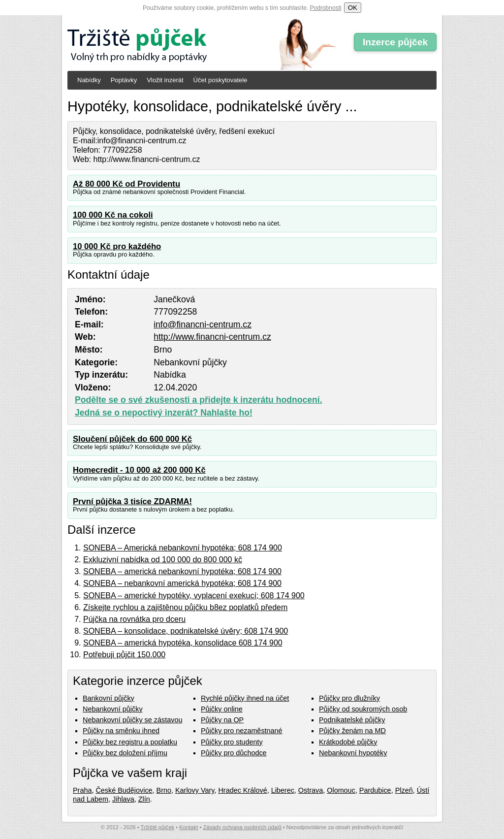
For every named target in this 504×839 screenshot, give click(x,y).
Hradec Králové (242, 790)
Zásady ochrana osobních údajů (242, 827)
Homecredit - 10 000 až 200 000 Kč (139, 470)
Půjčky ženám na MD (352, 731)
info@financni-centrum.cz (203, 324)
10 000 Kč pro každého (117, 246)
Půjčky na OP (222, 720)
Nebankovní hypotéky (353, 753)
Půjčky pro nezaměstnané (242, 731)
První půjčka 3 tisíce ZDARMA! (132, 501)
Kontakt (189, 827)
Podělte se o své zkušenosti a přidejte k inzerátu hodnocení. (199, 400)
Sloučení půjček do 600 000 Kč (132, 439)
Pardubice (375, 790)
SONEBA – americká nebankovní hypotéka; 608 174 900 (182, 571)
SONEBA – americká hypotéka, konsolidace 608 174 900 (183, 643)
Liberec (283, 790)
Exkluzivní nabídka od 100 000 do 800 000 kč (163, 560)
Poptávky (124, 80)
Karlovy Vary (195, 790)
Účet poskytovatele (220, 80)
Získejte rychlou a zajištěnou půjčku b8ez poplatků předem (185, 607)
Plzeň (404, 790)
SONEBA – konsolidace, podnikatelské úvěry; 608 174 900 (186, 631)
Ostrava (311, 790)
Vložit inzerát (165, 80)
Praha (82, 790)
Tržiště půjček (158, 827)
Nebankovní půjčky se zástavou (132, 720)
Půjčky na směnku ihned (121, 731)
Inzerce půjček (395, 42)
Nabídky (89, 80)
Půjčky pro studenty (232, 742)
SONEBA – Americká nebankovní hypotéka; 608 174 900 (183, 548)
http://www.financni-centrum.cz (212, 337)
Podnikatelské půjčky (352, 720)
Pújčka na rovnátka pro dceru (134, 619)
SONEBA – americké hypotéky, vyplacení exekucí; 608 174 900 (194, 596)
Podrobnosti (326, 8)
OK (353, 8)
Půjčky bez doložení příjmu (125, 753)
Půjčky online (222, 709)
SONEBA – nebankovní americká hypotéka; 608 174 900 (182, 583)
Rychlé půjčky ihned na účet (245, 698)
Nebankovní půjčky (113, 709)
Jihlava (123, 799)
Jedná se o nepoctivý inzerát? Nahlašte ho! (164, 413)
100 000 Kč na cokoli (113, 215)
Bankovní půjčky (109, 698)
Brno (164, 790)
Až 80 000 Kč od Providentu (126, 184)
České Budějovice (124, 790)
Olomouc (341, 790)
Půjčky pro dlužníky (349, 698)
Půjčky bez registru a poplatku (130, 742)
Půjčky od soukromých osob (363, 709)
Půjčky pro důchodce (234, 753)
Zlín (144, 799)
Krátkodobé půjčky (348, 742)
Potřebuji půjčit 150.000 (124, 655)
